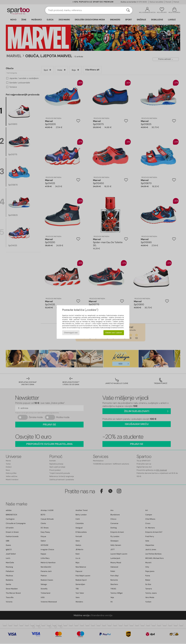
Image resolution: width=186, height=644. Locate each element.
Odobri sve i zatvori (114, 333)
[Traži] (128, 10)
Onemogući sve (71, 333)
